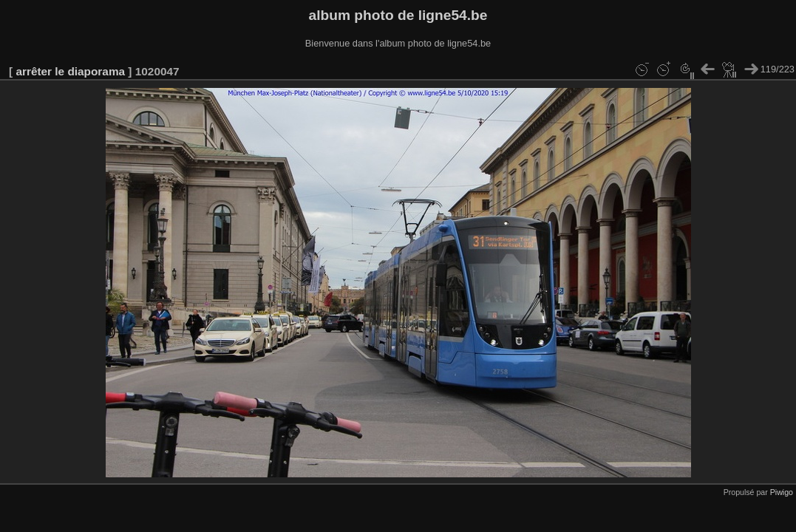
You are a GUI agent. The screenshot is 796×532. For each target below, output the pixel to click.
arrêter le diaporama (70, 71)
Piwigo (782, 492)
